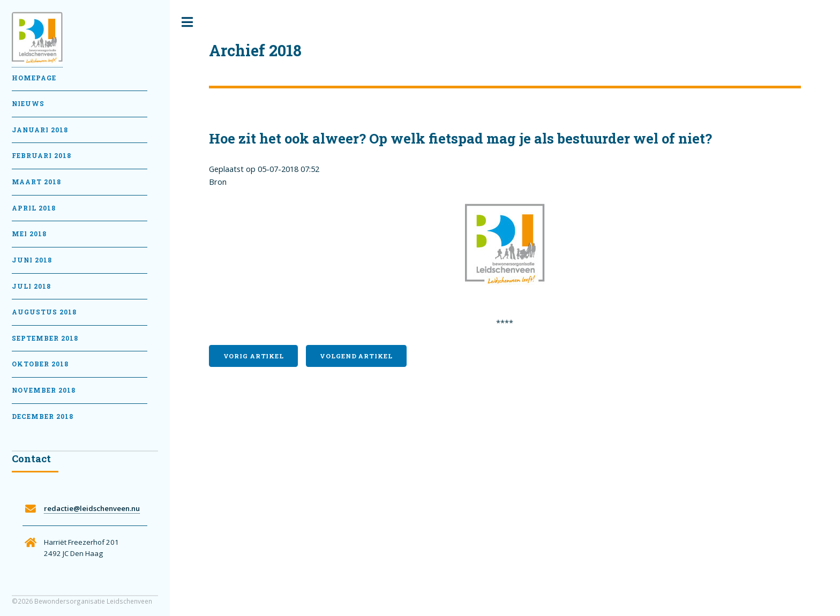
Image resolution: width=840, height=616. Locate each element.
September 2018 (45, 338)
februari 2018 (42, 156)
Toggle (187, 22)
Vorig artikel (254, 356)
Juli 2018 (31, 286)
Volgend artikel (356, 356)
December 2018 (43, 416)
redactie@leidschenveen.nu (92, 508)
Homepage (34, 78)
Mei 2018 (29, 234)
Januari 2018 (40, 130)
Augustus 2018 (44, 312)
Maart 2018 (36, 182)
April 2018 (34, 208)
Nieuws (28, 104)
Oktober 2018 (40, 364)
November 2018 (44, 390)
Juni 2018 (32, 260)
